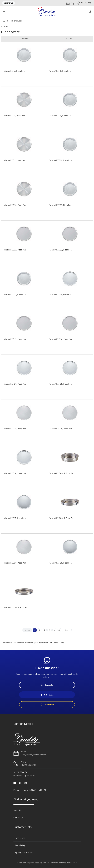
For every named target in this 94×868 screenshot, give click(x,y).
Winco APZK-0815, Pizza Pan (62, 518)
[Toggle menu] (4, 12)
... (54, 630)
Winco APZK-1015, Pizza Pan (16, 607)
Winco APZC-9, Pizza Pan (14, 160)
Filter (25, 39)
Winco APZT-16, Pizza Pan (15, 473)
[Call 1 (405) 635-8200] (73, 3)
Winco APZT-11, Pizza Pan (61, 205)
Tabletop (6, 27)
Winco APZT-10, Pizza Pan (61, 160)
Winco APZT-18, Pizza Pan (61, 563)
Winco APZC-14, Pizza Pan (61, 339)
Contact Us (9, 3)
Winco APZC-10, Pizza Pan (15, 205)
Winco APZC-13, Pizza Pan (15, 339)
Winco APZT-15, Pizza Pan (61, 384)
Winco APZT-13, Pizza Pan (61, 294)
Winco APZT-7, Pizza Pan (14, 71)
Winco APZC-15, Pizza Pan (15, 429)
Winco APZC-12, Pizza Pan (61, 250)
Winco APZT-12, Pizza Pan (15, 294)
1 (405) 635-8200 (28, 765)
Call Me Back (84, 3)
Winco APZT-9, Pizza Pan (60, 116)
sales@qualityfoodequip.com (33, 755)
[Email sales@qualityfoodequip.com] (68, 3)
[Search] (47, 21)
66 (59, 630)
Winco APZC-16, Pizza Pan (61, 429)
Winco (62, 643)
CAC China (53, 643)
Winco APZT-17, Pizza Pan (15, 518)
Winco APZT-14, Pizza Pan (15, 384)
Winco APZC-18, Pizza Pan (15, 563)
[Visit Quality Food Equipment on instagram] (25, 783)
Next (67, 630)
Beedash (73, 863)
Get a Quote (47, 695)
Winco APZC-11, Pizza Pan (15, 250)
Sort (69, 39)
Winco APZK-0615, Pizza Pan (62, 473)
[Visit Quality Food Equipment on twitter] (20, 783)
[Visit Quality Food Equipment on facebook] (15, 783)
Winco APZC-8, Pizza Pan (14, 116)
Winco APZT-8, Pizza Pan (60, 71)
